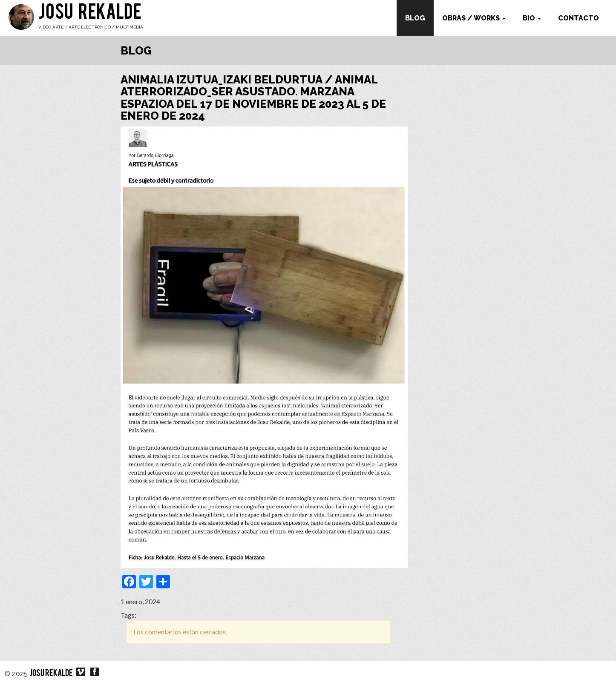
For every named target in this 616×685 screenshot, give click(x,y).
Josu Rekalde (90, 14)
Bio (532, 18)
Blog (415, 18)
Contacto (579, 18)
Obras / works (474, 18)
